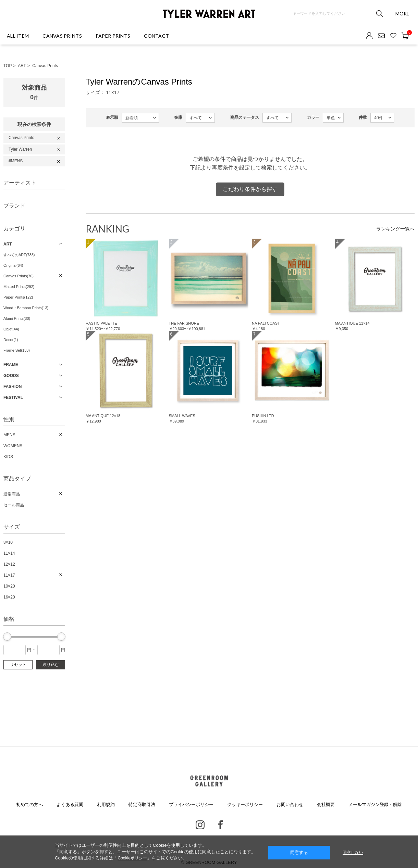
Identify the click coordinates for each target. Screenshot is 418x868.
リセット (18, 665)
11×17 (9, 575)
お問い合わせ (290, 804)
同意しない (353, 853)
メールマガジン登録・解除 (375, 804)
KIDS (8, 457)
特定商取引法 (142, 804)
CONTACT (156, 36)
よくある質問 (70, 804)
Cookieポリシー (132, 858)
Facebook (220, 825)
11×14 (9, 553)
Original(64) (13, 265)
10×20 (9, 586)
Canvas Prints (45, 66)
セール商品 (14, 505)
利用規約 (106, 804)
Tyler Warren (20, 149)
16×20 (9, 597)
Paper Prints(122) (18, 297)
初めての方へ (29, 804)
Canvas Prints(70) (19, 276)
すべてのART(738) (19, 255)
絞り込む (51, 665)
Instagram (200, 825)
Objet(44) (11, 329)
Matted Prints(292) (19, 287)
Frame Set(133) (17, 350)
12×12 (9, 564)
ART (22, 66)
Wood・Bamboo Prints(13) (26, 308)
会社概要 (326, 804)
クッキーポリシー (245, 804)
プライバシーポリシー (191, 804)
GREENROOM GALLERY (209, 781)
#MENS (16, 161)
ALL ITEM (18, 36)
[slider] (7, 637)
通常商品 (12, 494)
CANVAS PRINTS (62, 36)
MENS (9, 435)
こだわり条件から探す (250, 189)
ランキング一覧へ (395, 229)
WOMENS (13, 446)
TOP (8, 66)
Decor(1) (11, 340)
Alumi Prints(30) (17, 318)
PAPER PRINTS (113, 36)
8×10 (8, 542)
